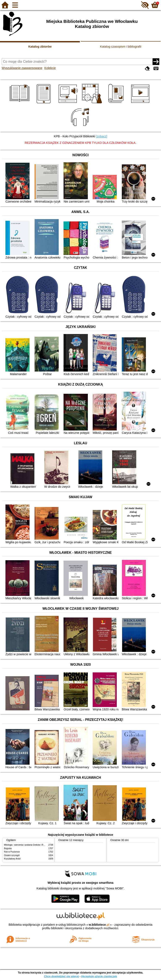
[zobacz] (102, 136)
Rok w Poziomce (12, 852)
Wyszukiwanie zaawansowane (22, 68)
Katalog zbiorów (40, 47)
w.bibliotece (99, 925)
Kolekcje (50, 68)
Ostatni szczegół (12, 855)
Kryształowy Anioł (12, 859)
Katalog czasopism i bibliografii (121, 47)
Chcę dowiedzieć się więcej (61, 976)
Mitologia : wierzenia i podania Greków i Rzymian (27, 845)
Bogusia (8, 848)
